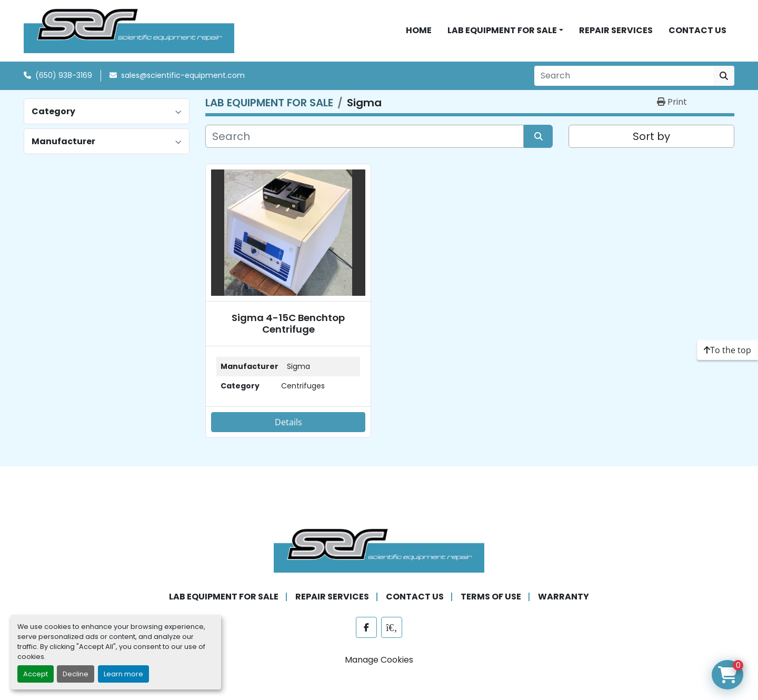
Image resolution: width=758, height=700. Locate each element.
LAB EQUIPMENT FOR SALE (502, 30)
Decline (76, 674)
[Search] (624, 76)
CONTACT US (697, 30)
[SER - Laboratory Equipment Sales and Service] (379, 550)
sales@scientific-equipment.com (183, 75)
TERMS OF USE (491, 597)
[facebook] (366, 627)
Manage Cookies (379, 660)
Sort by (651, 136)
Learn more (123, 674)
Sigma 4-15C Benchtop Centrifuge (288, 323)
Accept (36, 674)
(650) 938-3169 (64, 75)
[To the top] (727, 350)
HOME (419, 30)
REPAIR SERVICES (616, 30)
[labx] (392, 627)
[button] (505, 31)
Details (288, 422)
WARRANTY (563, 597)
